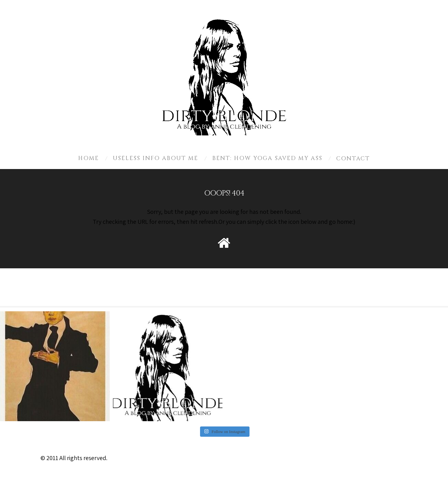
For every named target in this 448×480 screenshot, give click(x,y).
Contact (353, 159)
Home (89, 158)
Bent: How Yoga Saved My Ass (267, 158)
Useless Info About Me (156, 158)
